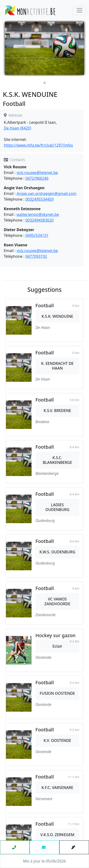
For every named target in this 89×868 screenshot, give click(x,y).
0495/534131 (37, 235)
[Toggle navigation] (80, 10)
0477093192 (36, 256)
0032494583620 (40, 220)
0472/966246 (37, 178)
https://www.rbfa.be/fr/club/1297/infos (38, 145)
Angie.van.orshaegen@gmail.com (47, 193)
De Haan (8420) (17, 128)
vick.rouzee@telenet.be (37, 173)
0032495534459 (40, 199)
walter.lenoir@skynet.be (38, 214)
